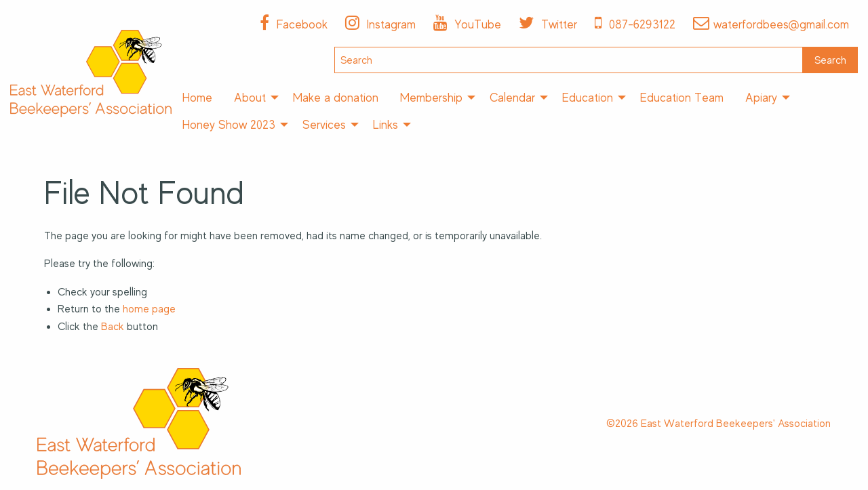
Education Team (682, 98)
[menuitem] (197, 98)
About (250, 98)
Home (197, 98)
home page (149, 309)
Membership (431, 98)
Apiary (761, 98)
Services (324, 125)
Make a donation (336, 98)
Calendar (512, 98)
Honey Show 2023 (229, 125)
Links (386, 125)
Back (113, 327)
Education (588, 98)
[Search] (569, 60)
